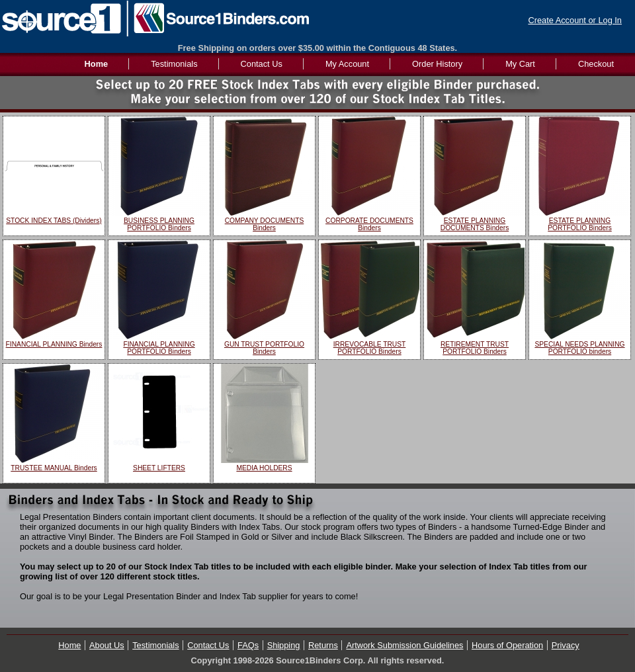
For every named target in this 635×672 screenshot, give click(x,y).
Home (69, 645)
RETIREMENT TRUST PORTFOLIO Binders (475, 348)
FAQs (248, 645)
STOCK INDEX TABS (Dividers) (54, 221)
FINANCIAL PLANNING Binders (54, 344)
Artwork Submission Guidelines (404, 645)
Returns (323, 645)
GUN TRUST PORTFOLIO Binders (264, 348)
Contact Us (262, 64)
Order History (437, 64)
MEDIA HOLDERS (264, 468)
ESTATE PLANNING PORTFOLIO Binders (580, 224)
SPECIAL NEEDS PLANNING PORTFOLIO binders (579, 348)
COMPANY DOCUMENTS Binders (265, 224)
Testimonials (174, 64)
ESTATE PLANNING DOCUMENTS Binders (475, 224)
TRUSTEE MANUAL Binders (54, 468)
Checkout (596, 64)
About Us (107, 645)
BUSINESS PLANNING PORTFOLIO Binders (159, 224)
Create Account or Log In (575, 20)
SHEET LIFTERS (159, 468)
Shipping (284, 645)
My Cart (520, 64)
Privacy (566, 645)
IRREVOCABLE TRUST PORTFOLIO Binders (370, 348)
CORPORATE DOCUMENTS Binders (369, 224)
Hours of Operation (507, 645)
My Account (347, 64)
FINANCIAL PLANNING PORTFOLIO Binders (159, 348)
